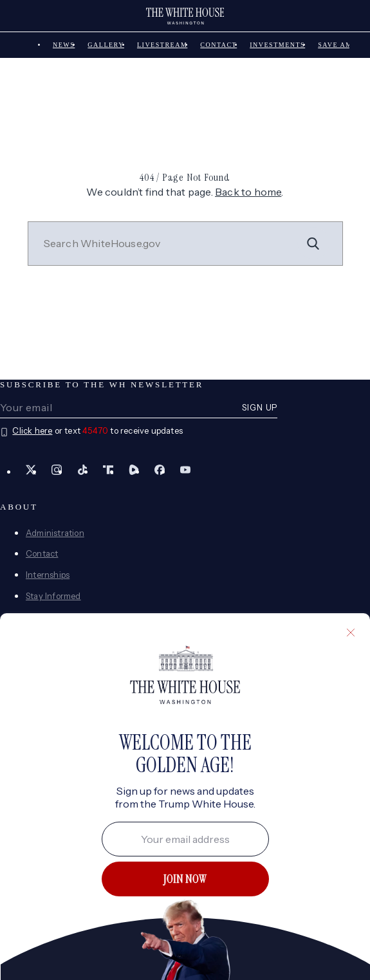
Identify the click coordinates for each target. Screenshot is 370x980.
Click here (32, 430)
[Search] (313, 243)
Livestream (162, 45)
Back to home (248, 192)
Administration (55, 533)
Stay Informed (53, 596)
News (64, 45)
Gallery (106, 45)
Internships (48, 575)
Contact (218, 45)
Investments (277, 45)
